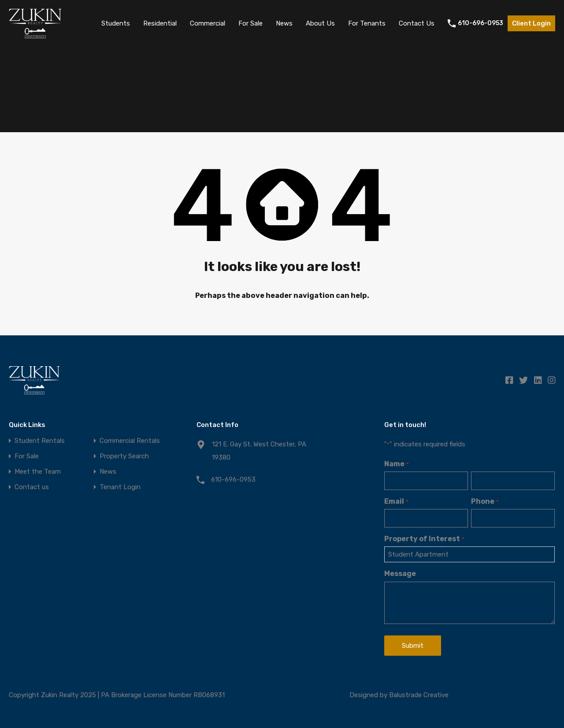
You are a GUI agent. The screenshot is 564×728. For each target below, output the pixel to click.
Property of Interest (424, 539)
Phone (485, 501)
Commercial (208, 23)
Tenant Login (120, 487)
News (284, 23)
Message (400, 574)
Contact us (32, 487)
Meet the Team (38, 472)
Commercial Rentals (130, 441)
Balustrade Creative (419, 695)
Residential (160, 23)
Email (396, 501)
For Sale (250, 23)
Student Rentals (40, 441)
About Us (320, 23)
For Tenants (367, 23)
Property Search (124, 456)
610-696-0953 (481, 23)
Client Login (531, 23)
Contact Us (417, 23)
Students (116, 23)
